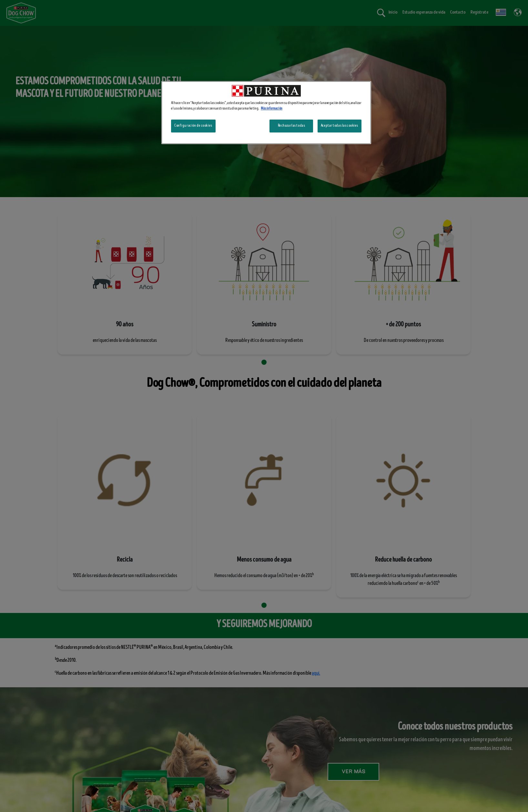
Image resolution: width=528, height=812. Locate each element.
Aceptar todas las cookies (340, 126)
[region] (266, 113)
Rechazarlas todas (292, 126)
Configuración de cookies (193, 126)
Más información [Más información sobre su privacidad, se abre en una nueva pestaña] (272, 109)
